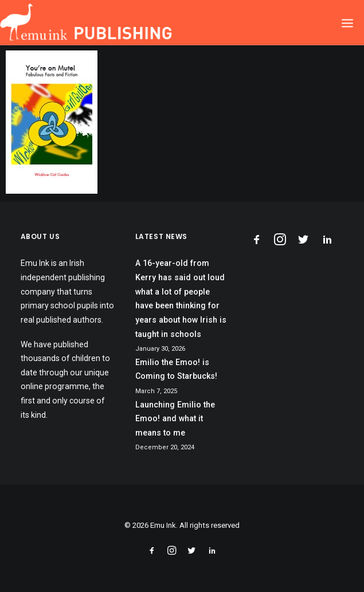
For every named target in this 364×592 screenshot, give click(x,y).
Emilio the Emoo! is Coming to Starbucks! (176, 369)
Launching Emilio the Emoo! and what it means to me (175, 419)
